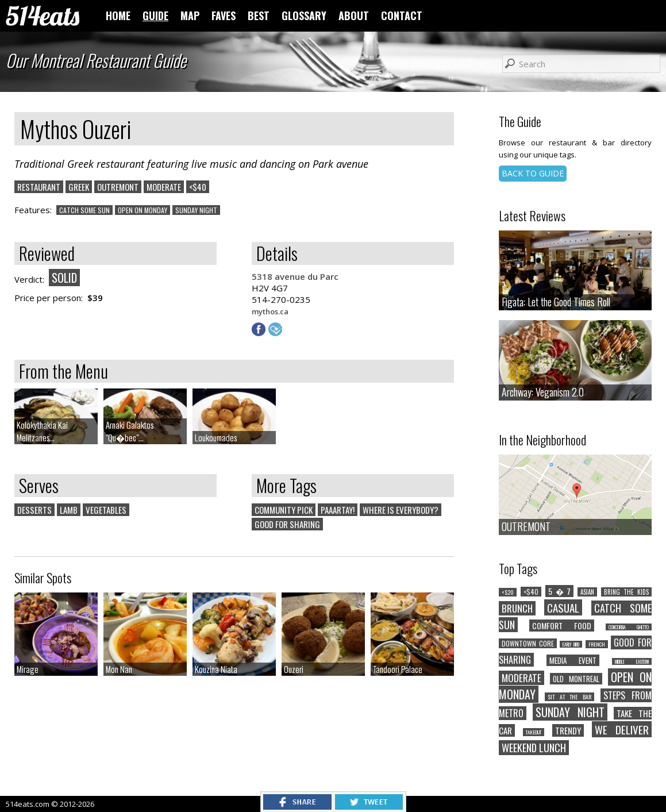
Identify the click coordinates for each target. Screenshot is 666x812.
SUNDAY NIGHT (196, 210)
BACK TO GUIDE (533, 173)
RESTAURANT (39, 187)
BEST (259, 16)
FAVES (224, 16)
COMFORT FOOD (562, 626)
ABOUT (354, 16)
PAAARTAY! (338, 510)
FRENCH (597, 644)
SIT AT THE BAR (570, 697)
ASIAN (587, 592)
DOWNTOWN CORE (528, 643)
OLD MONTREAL (576, 679)
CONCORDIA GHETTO (629, 627)
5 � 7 (560, 591)
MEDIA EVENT (573, 660)
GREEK (79, 187)
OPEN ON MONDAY (143, 210)
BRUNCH (517, 608)
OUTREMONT (118, 187)
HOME (118, 16)
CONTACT (402, 16)
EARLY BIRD (571, 644)
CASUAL (563, 607)
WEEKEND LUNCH (534, 748)
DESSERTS (34, 510)
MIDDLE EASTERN (632, 661)
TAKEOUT (534, 732)
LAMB (69, 510)
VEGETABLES (106, 510)
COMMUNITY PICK (284, 510)
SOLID (64, 278)
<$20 (508, 592)
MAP (190, 16)
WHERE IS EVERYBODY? (401, 510)
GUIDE (155, 16)
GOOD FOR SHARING (287, 524)
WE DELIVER (622, 729)
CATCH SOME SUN (84, 210)
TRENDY (568, 730)
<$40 (198, 187)
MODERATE (164, 187)
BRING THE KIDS (626, 592)
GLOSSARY (304, 16)
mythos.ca (270, 311)
